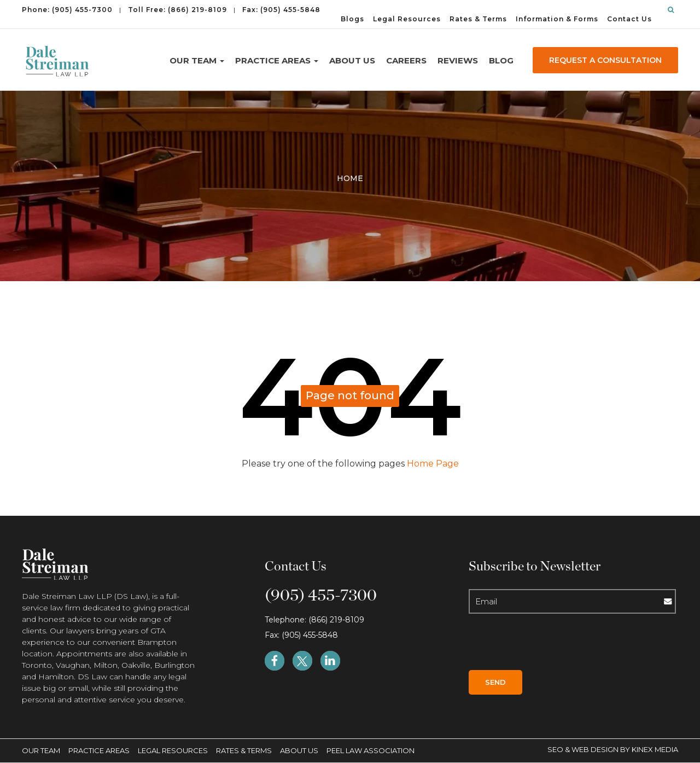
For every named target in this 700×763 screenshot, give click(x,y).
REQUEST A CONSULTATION (605, 60)
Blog (501, 60)
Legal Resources (407, 19)
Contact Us (629, 19)
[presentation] (545, 645)
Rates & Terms (478, 19)
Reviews (458, 60)
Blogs (352, 19)
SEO (556, 749)
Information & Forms (557, 19)
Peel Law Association (371, 750)
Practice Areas (277, 60)
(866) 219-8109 (197, 10)
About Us (352, 60)
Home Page (432, 464)
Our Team (197, 60)
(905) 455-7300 (82, 10)
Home (350, 178)
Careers (406, 60)
